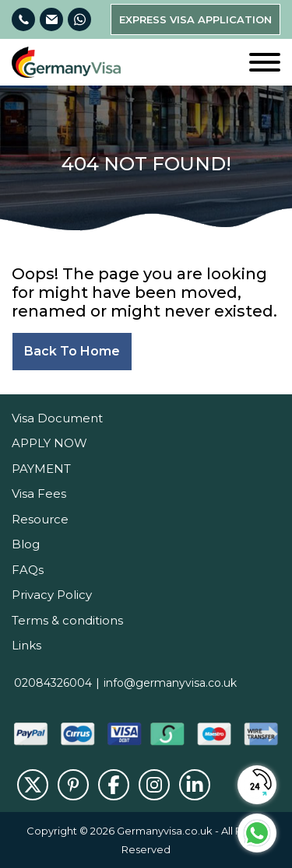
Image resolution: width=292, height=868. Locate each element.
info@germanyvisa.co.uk (170, 683)
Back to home (72, 351)
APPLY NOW (49, 443)
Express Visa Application (195, 19)
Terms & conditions (67, 620)
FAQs (28, 570)
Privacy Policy (52, 595)
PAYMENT (41, 469)
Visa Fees (39, 493)
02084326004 (53, 683)
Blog (26, 544)
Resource (40, 519)
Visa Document (57, 418)
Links (26, 645)
